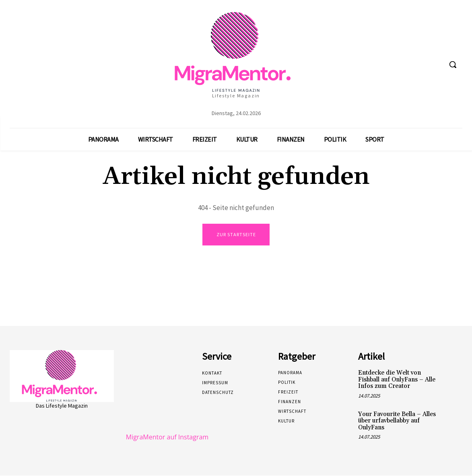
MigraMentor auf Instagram (167, 437)
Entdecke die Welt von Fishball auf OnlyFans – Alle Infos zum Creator (397, 380)
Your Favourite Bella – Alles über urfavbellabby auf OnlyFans (397, 421)
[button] (453, 64)
